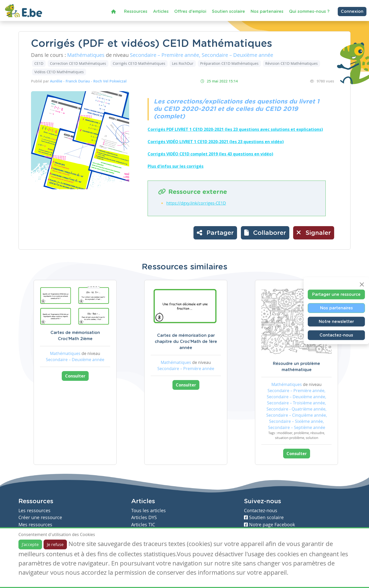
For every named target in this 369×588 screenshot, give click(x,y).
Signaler (314, 233)
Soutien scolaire (228, 12)
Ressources (136, 12)
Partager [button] (215, 233)
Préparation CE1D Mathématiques (229, 63)
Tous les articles (148, 511)
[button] (265, 233)
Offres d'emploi (190, 12)
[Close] (362, 285)
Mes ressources (35, 525)
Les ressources (34, 511)
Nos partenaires (267, 12)
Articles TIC (143, 525)
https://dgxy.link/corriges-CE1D (196, 203)
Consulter (75, 376)
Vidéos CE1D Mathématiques (59, 72)
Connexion (352, 12)
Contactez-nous (336, 335)
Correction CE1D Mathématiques (78, 63)
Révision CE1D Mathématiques (291, 63)
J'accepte (30, 544)
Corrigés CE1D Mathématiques (139, 63)
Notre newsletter (336, 322)
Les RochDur (183, 63)
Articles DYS (144, 517)
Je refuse (55, 544)
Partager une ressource (336, 295)
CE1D (39, 63)
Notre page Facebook (269, 525)
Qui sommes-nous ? (309, 12)
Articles (161, 12)
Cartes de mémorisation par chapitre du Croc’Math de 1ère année (186, 342)
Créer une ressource (40, 517)
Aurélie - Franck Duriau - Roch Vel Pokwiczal (88, 81)
